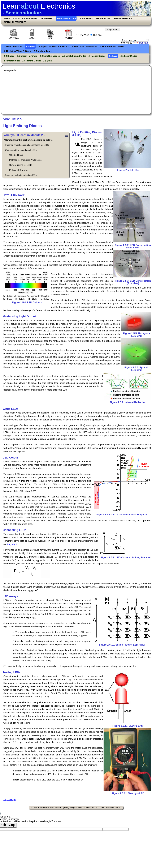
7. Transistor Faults (43, 51)
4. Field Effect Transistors (84, 46)
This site (96, 35)
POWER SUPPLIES (123, 18)
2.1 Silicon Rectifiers (27, 56)
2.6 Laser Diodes (129, 56)
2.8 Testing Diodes (32, 61)
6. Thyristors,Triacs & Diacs (17, 51)
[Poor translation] (12, 825)
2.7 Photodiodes (12, 61)
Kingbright (12, 544)
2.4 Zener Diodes (97, 56)
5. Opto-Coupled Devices (112, 46)
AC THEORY (47, 18)
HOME (7, 18)
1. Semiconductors (13, 46)
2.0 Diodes (9, 56)
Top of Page (9, 800)
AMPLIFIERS (86, 18)
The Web (83, 35)
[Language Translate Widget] (135, 40)
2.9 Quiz (47, 61)
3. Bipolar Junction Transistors (54, 46)
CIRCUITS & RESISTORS (25, 18)
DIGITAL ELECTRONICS (15, 22)
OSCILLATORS (103, 18)
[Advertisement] (76, 93)
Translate (141, 43)
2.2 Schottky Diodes (50, 56)
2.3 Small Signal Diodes (74, 56)
